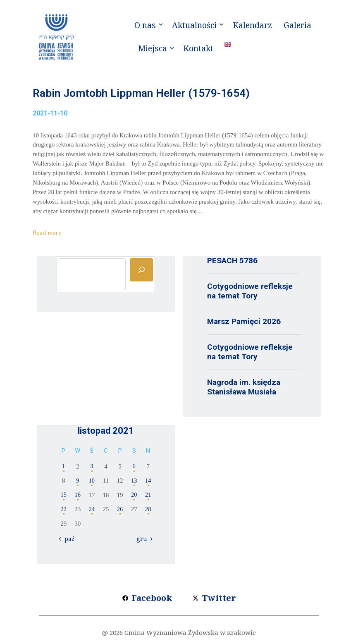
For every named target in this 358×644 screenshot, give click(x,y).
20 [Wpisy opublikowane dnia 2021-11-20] (134, 497)
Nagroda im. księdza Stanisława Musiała (244, 389)
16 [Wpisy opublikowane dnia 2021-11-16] (78, 497)
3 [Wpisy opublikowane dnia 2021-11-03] (92, 469)
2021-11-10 (50, 116)
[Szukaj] (141, 272)
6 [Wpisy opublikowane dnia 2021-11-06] (134, 469)
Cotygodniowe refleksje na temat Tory (250, 293)
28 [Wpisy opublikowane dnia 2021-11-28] (148, 512)
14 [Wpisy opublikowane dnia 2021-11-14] (148, 483)
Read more (47, 235)
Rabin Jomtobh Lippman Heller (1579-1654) (163, 95)
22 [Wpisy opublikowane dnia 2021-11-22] (63, 512)
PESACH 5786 (232, 263)
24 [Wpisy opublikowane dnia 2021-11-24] (92, 512)
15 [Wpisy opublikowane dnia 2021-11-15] (63, 497)
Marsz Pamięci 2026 (244, 324)
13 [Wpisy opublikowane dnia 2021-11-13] (134, 483)
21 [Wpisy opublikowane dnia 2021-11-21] (148, 497)
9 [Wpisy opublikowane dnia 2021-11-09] (78, 483)
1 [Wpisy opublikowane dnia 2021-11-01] (64, 469)
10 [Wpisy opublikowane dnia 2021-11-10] (92, 483)
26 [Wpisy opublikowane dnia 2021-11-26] (120, 512)
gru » (144, 541)
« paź (68, 541)
